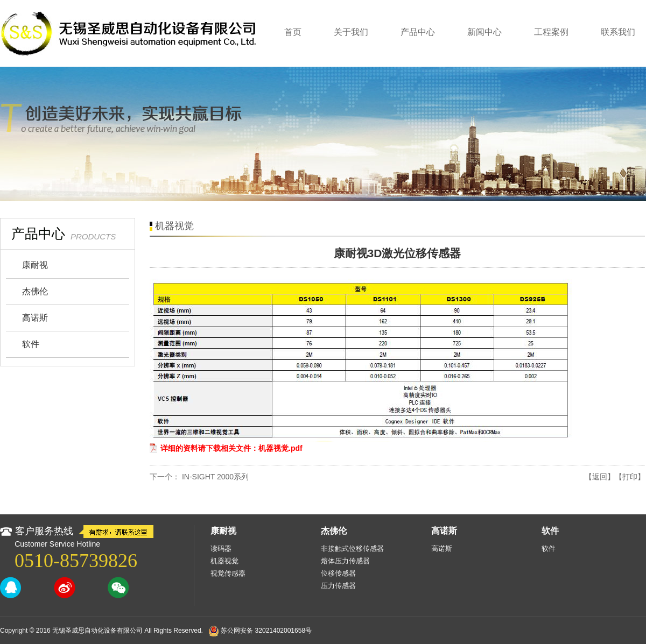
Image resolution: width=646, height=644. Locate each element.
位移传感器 (338, 573)
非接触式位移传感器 (352, 549)
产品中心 (418, 32)
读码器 (221, 549)
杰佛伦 (35, 291)
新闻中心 (484, 32)
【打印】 (630, 477)
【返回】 (600, 477)
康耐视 (35, 265)
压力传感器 (338, 586)
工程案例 (551, 32)
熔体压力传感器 (345, 561)
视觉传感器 (228, 573)
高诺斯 (35, 318)
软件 (31, 344)
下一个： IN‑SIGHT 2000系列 (199, 477)
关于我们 (351, 32)
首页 (293, 32)
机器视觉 (224, 561)
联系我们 (618, 32)
